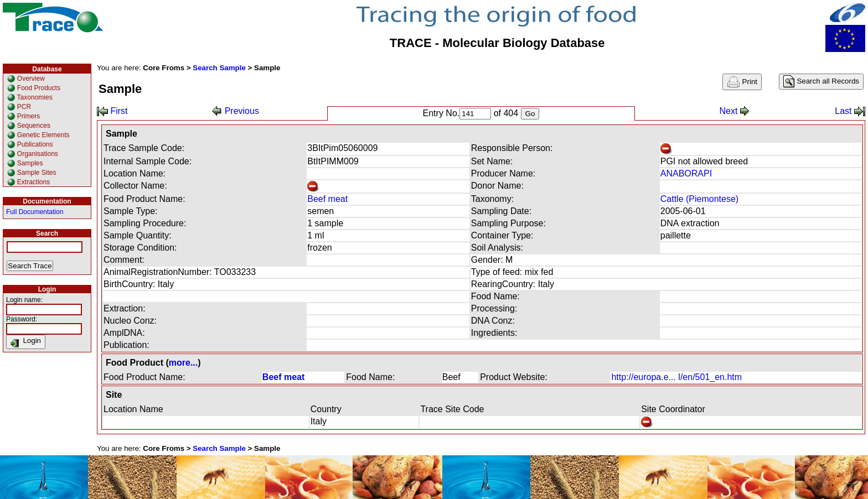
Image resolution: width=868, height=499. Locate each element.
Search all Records (821, 82)
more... (183, 363)
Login (26, 342)
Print (742, 82)
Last (850, 111)
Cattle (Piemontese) (699, 199)
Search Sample (219, 68)
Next (734, 111)
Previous (236, 111)
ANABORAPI (686, 173)
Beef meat (327, 199)
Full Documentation (35, 212)
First (112, 111)
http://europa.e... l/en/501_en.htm (676, 377)
